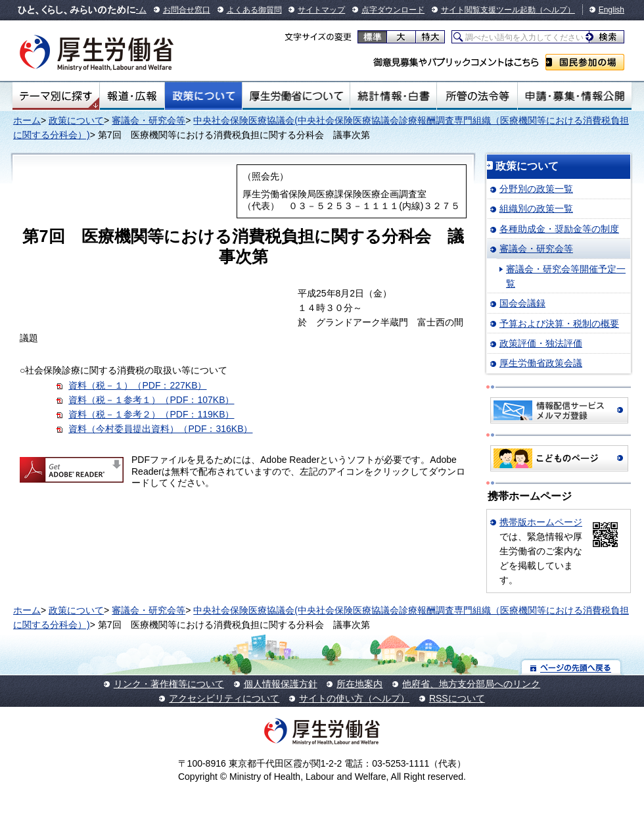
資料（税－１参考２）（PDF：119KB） (151, 414)
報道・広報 (132, 96)
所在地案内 (359, 684)
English (611, 10)
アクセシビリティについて (224, 698)
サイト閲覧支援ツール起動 (488, 10)
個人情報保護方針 (281, 684)
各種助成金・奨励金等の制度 (559, 229)
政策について (203, 96)
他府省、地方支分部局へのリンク (471, 684)
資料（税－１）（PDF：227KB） (137, 385)
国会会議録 (522, 303)
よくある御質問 (254, 10)
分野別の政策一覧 (536, 189)
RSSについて (457, 698)
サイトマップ (321, 10)
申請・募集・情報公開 (575, 96)
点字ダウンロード (393, 10)
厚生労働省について (296, 96)
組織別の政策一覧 (536, 208)
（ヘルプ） (555, 10)
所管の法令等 (477, 96)
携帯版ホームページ (541, 522)
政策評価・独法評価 (541, 343)
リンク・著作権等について (169, 684)
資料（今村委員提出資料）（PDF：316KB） (160, 429)
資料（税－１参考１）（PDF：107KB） (151, 400)
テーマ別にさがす (56, 96)
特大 (430, 37)
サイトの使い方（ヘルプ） (354, 698)
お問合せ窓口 (187, 10)
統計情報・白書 (393, 96)
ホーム (27, 120)
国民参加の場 (585, 62)
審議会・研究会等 (149, 120)
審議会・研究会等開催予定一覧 (566, 276)
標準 (372, 37)
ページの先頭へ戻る (571, 667)
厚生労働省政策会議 (541, 363)
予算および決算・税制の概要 (559, 324)
